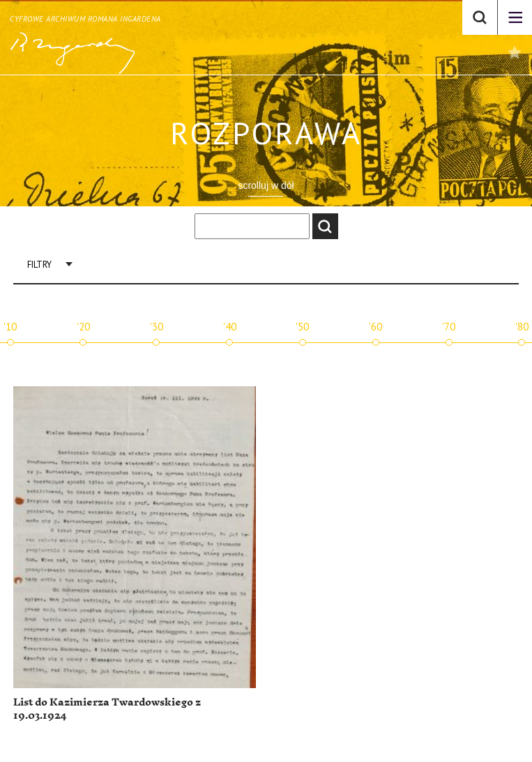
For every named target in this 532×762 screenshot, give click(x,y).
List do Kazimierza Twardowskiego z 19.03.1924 (107, 709)
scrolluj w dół (266, 185)
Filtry (39, 265)
